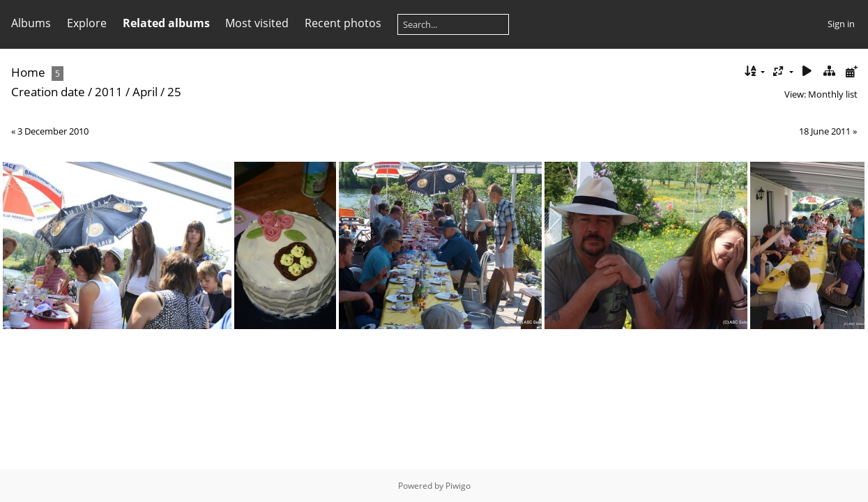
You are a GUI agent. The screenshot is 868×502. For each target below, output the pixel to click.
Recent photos (343, 23)
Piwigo (458, 486)
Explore (87, 23)
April (145, 92)
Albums (31, 23)
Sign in (841, 24)
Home (28, 72)
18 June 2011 (825, 131)
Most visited (257, 23)
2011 (109, 92)
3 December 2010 (53, 131)
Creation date (48, 92)
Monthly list (833, 94)
